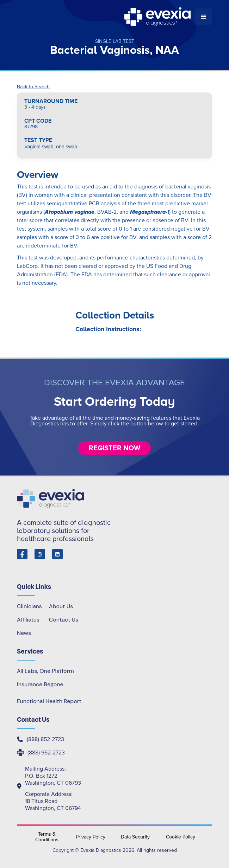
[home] (106, 17)
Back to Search (33, 87)
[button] (204, 17)
